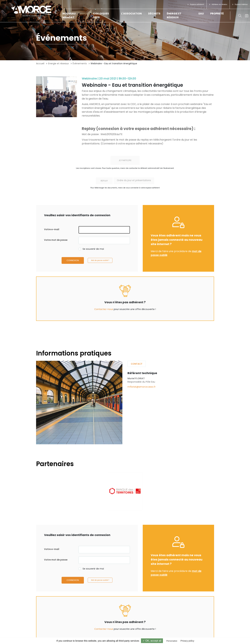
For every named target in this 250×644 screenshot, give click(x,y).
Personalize (172, 641)
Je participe (125, 160)
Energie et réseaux (58, 63)
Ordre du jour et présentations (134, 180)
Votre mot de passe (56, 240)
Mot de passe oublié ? (100, 260)
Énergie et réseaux (174, 15)
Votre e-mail (52, 229)
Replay (104, 181)
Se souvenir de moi (93, 249)
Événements (80, 63)
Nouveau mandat (69, 15)
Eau (201, 14)
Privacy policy (187, 641)
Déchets (154, 14)
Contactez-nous (104, 309)
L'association (131, 14)
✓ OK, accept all (152, 641)
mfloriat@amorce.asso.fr (142, 387)
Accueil (40, 63)
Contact (137, 364)
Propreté (217, 14)
